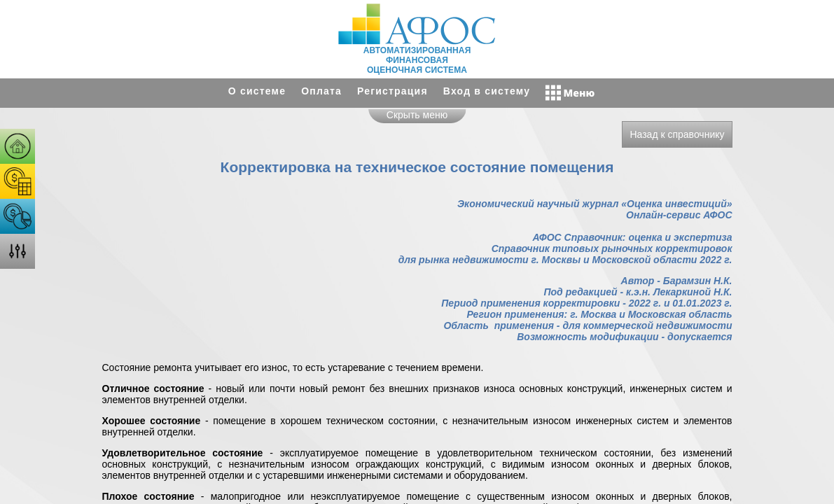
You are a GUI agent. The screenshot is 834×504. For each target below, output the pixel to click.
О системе (257, 91)
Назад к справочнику (677, 134)
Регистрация (392, 91)
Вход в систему (487, 91)
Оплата (321, 91)
